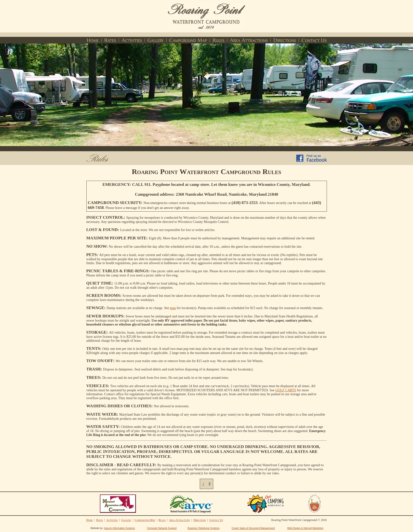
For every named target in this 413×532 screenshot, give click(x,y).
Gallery (126, 520)
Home (90, 520)
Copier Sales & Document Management (253, 528)
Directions (200, 520)
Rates (100, 520)
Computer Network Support (162, 528)
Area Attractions (179, 520)
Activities (112, 520)
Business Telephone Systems (203, 528)
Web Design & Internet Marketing (305, 528)
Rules (162, 520)
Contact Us (216, 520)
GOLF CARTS (286, 390)
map (173, 308)
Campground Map (145, 520)
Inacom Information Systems (119, 528)
